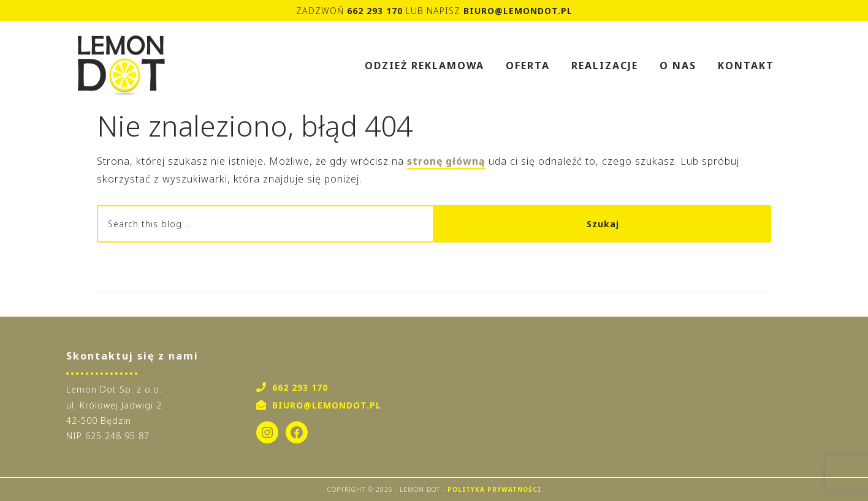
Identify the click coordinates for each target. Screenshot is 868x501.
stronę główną (446, 161)
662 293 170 (375, 11)
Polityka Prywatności (494, 489)
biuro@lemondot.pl (518, 11)
